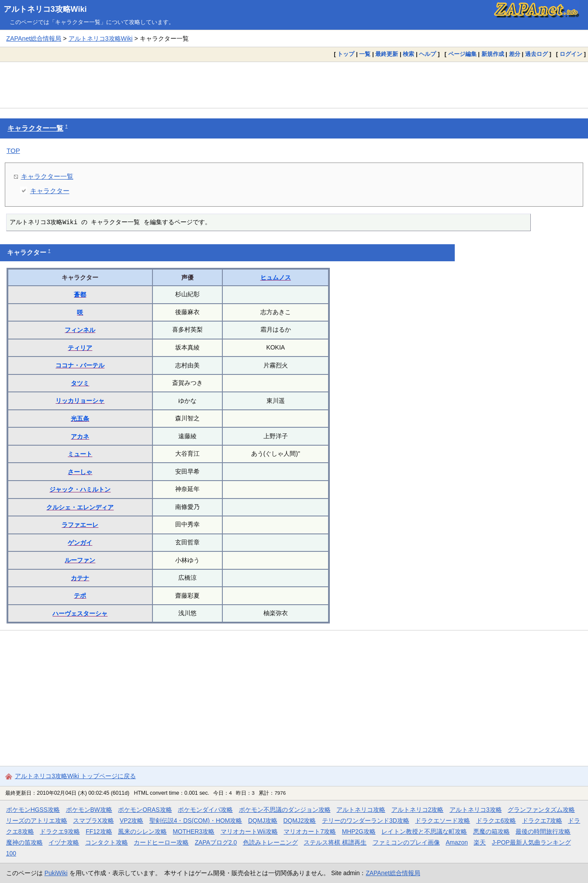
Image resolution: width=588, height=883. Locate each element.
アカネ (80, 436)
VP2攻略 (131, 821)
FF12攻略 (99, 831)
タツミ (80, 383)
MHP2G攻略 (359, 831)
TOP (13, 151)
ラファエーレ (80, 525)
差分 (515, 54)
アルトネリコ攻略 (361, 810)
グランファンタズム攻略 (541, 810)
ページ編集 (462, 54)
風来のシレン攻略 (142, 831)
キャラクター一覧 (35, 128)
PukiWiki (56, 873)
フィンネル (80, 330)
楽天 (480, 842)
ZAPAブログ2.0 (216, 842)
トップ (346, 54)
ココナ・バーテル (80, 365)
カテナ (80, 578)
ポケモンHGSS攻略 (33, 810)
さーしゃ (80, 472)
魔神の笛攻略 (24, 842)
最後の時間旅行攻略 (543, 831)
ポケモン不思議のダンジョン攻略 (285, 810)
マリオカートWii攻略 (249, 831)
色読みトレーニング (270, 842)
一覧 (365, 54)
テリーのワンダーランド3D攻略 (366, 821)
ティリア (80, 348)
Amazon (457, 842)
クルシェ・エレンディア (80, 507)
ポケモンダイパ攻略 (205, 810)
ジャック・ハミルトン (80, 489)
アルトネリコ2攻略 (418, 810)
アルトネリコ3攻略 (476, 810)
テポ (80, 596)
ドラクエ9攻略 (60, 831)
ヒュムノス (276, 277)
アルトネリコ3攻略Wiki (45, 9)
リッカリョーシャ (80, 401)
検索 (408, 54)
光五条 (80, 419)
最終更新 (387, 54)
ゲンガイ (80, 543)
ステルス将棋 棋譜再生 (335, 842)
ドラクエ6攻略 (496, 821)
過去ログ (536, 54)
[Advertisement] (294, 85)
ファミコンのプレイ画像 (406, 842)
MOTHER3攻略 (194, 831)
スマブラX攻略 (93, 821)
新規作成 (493, 54)
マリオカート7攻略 (310, 831)
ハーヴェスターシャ (80, 613)
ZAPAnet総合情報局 (34, 38)
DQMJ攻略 (263, 821)
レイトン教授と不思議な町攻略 (424, 831)
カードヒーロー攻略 (161, 842)
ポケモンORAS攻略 (145, 810)
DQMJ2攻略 (300, 821)
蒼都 (80, 294)
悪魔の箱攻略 (491, 831)
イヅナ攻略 (64, 842)
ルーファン (80, 560)
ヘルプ (427, 54)
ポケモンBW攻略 (89, 810)
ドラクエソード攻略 (443, 821)
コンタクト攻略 (107, 842)
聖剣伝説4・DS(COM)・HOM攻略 (196, 821)
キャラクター (50, 191)
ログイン (571, 54)
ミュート (80, 454)
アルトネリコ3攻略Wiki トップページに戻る (75, 776)
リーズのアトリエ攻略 (37, 821)
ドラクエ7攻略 (542, 821)
